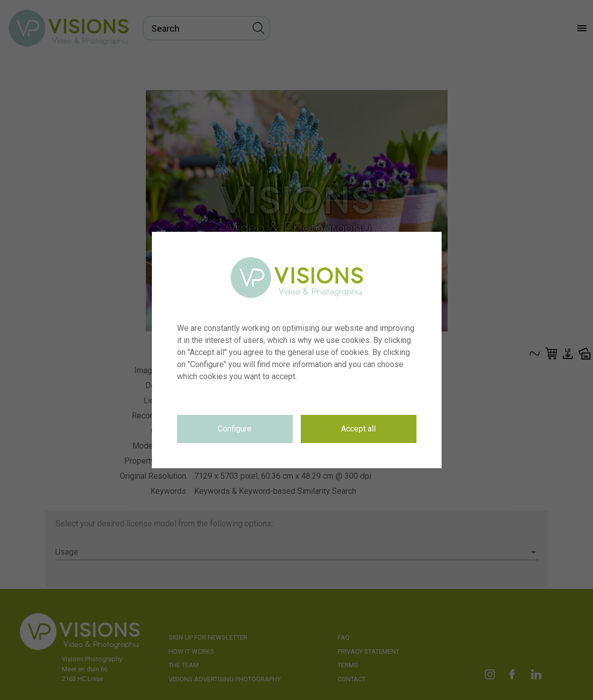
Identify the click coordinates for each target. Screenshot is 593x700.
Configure (235, 429)
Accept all (358, 429)
